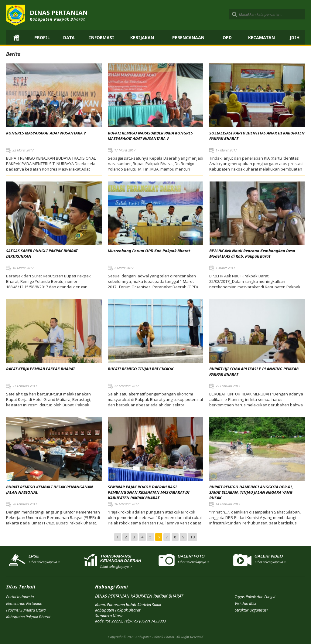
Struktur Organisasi (251, 610)
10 (193, 537)
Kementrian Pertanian (24, 603)
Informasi (102, 37)
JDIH (295, 37)
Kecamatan (261, 37)
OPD (227, 37)
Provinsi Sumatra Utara (26, 610)
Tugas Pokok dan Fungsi (255, 597)
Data (69, 37)
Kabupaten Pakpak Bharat (28, 617)
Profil (42, 37)
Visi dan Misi (245, 603)
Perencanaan (188, 37)
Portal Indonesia (20, 597)
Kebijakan (142, 37)
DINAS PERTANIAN (59, 15)
